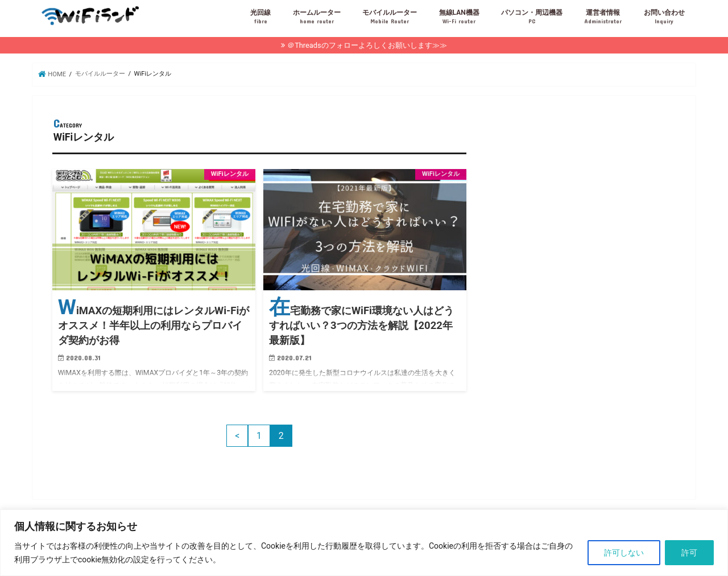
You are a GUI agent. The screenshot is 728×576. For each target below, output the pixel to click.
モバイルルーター (390, 17)
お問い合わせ (664, 17)
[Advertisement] (580, 195)
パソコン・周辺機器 (532, 17)
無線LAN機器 (459, 17)
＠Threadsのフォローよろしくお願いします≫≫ (367, 45)
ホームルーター (317, 17)
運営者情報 (603, 17)
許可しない (624, 553)
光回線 (260, 17)
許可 (689, 553)
